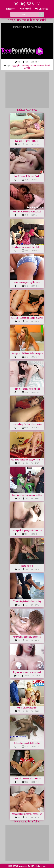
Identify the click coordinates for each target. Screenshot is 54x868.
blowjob (27, 68)
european (33, 66)
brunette (41, 66)
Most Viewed (25, 9)
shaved (47, 66)
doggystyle (15, 66)
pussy (27, 66)
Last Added (11, 9)
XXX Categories (41, 9)
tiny (22, 66)
